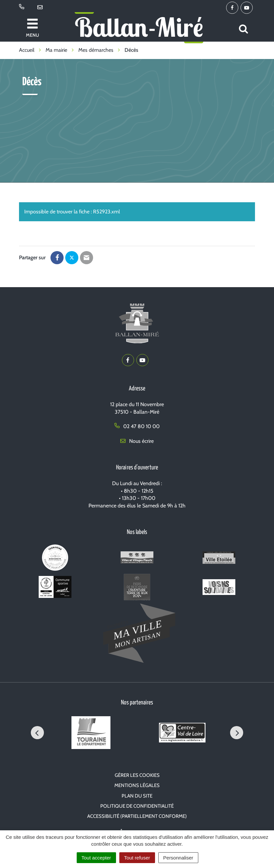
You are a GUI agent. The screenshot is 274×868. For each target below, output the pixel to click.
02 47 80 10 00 (137, 426)
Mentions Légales (137, 785)
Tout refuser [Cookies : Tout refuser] (137, 858)
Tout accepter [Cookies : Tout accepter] (96, 858)
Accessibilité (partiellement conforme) (137, 816)
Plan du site (137, 796)
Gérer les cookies (137, 775)
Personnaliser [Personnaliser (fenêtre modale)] (178, 858)
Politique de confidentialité (137, 806)
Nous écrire (137, 441)
